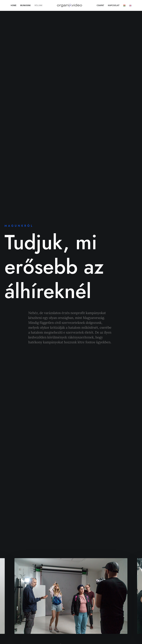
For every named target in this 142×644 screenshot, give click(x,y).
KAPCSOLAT (115, 5)
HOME (15, 5)
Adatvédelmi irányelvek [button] (20, 586)
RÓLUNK (40, 5)
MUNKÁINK (27, 5)
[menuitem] (15, 5)
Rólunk (60, 594)
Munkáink (62, 598)
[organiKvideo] (71, 5)
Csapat (60, 603)
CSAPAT (102, 5)
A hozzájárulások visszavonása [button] (22, 628)
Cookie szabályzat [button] (18, 598)
